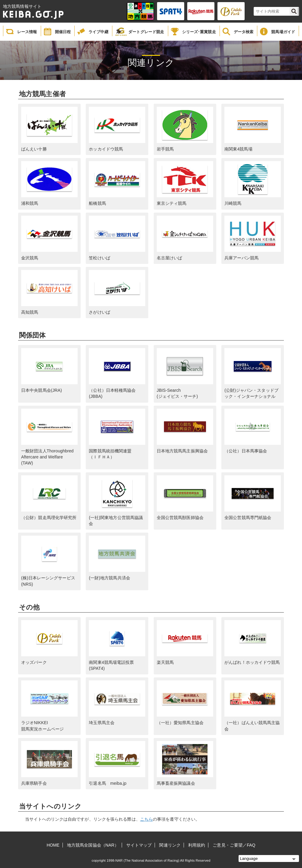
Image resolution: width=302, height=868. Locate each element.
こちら (146, 819)
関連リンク (170, 845)
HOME (53, 845)
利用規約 (197, 845)
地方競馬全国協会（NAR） (93, 845)
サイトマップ (139, 845)
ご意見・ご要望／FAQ (234, 845)
